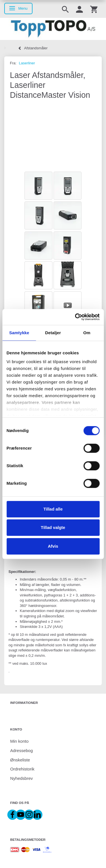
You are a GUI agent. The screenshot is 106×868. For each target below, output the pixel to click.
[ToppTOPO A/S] (53, 29)
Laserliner (27, 63)
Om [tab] (87, 333)
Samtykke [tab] (19, 333)
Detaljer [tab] (53, 333)
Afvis (53, 546)
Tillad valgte (53, 527)
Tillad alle (53, 509)
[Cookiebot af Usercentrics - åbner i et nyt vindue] (75, 317)
